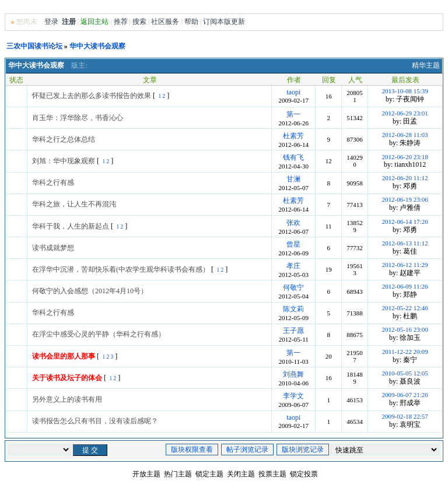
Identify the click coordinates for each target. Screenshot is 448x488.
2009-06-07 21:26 (405, 395)
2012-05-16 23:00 (405, 329)
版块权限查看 (192, 450)
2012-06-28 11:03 (405, 135)
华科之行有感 (53, 182)
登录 (51, 22)
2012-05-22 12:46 (405, 308)
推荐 (121, 22)
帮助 (191, 22)
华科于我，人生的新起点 (71, 226)
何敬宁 (293, 287)
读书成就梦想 (53, 248)
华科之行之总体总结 (64, 139)
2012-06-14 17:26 (405, 222)
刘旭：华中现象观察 (64, 161)
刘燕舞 (293, 374)
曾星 (293, 244)
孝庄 (293, 266)
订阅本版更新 (224, 22)
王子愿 (293, 331)
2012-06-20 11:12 (405, 178)
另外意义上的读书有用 (67, 399)
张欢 (293, 223)
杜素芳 (293, 136)
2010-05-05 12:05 (405, 373)
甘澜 (293, 179)
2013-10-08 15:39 (405, 91)
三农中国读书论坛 (34, 46)
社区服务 (165, 22)
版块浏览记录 (303, 450)
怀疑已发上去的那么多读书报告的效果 (92, 96)
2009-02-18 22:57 (405, 416)
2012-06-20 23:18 (405, 157)
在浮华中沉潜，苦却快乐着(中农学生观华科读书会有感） (121, 269)
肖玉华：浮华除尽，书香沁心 (78, 118)
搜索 (139, 22)
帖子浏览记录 (247, 450)
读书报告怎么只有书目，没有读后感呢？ (95, 421)
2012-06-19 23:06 (405, 199)
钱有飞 (293, 157)
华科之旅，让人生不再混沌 (74, 204)
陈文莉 (293, 309)
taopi (293, 92)
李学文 (293, 396)
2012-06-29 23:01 (405, 113)
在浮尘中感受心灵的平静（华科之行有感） (99, 334)
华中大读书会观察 (97, 46)
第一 (293, 114)
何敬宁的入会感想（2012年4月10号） (90, 291)
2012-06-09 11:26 (405, 286)
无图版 (361, 8)
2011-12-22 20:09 (405, 352)
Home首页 (425, 8)
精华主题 (426, 65)
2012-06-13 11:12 (405, 243)
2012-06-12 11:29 (405, 265)
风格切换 (391, 8)
